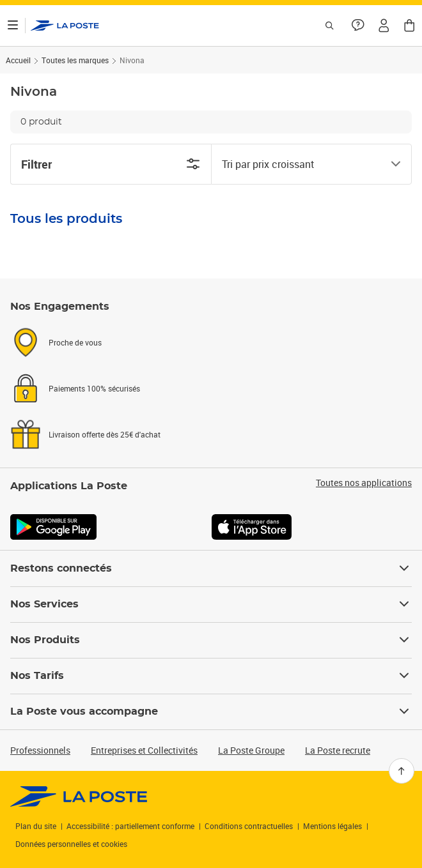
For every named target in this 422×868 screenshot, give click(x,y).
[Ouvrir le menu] (13, 26)
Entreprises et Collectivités (144, 750)
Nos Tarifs (211, 676)
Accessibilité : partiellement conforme (130, 826)
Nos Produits (211, 640)
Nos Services (211, 604)
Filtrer (111, 164)
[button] (384, 26)
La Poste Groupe (251, 750)
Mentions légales (332, 826)
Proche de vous (75, 342)
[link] (79, 796)
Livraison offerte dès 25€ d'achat (105, 434)
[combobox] (301, 164)
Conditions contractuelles (249, 826)
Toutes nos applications (364, 483)
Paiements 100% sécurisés (94, 388)
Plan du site (36, 826)
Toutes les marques (75, 60)
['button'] (65, 26)
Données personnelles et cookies (71, 844)
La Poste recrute (338, 750)
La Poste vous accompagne (211, 712)
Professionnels (40, 750)
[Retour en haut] (402, 771)
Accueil (18, 60)
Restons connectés (211, 568)
